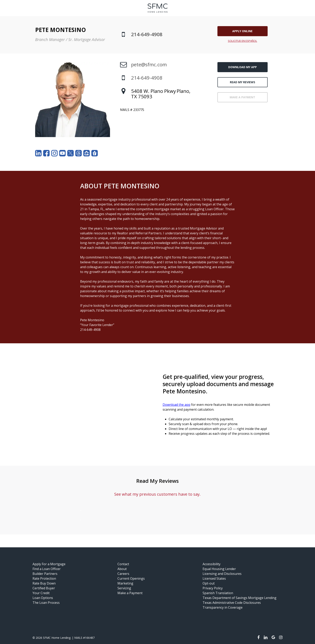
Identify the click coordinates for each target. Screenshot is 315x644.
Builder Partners (45, 574)
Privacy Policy (213, 588)
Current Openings (131, 578)
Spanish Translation (218, 593)
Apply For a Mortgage (49, 564)
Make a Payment (130, 593)
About (122, 569)
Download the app (176, 405)
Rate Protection (44, 578)
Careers (123, 574)
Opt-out (209, 583)
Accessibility (212, 564)
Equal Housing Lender (219, 569)
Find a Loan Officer (47, 569)
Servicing (124, 588)
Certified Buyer (44, 588)
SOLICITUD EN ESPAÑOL (243, 41)
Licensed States (214, 578)
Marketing (125, 583)
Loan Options (43, 598)
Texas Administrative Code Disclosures (232, 603)
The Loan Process (46, 603)
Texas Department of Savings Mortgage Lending (240, 598)
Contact (123, 564)
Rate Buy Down (44, 583)
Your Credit (41, 593)
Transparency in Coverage (223, 607)
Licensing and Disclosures (222, 574)
